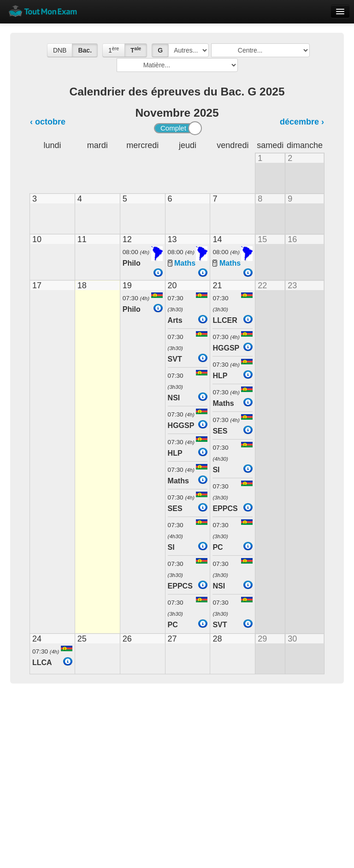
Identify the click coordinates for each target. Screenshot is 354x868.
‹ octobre (48, 122)
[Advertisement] (177, 762)
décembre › (302, 122)
